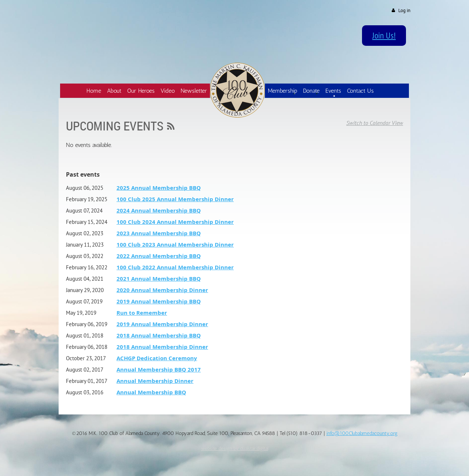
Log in (404, 10)
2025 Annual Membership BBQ (159, 188)
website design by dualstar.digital (235, 448)
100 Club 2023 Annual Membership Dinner (175, 245)
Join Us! (384, 35)
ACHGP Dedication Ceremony (157, 358)
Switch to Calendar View (375, 123)
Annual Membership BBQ (151, 392)
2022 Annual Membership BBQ (159, 256)
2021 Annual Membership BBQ (159, 279)
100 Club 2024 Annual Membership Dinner (175, 222)
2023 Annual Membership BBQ (159, 233)
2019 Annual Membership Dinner (162, 324)
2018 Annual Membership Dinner (162, 347)
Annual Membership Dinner (155, 381)
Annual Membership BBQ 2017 (159, 370)
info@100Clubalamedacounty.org (362, 433)
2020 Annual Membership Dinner (162, 290)
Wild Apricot (349, 462)
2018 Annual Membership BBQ (159, 335)
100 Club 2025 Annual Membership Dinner (175, 199)
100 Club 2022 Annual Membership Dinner (175, 267)
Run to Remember (142, 313)
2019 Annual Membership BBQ (159, 301)
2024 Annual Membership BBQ (159, 211)
